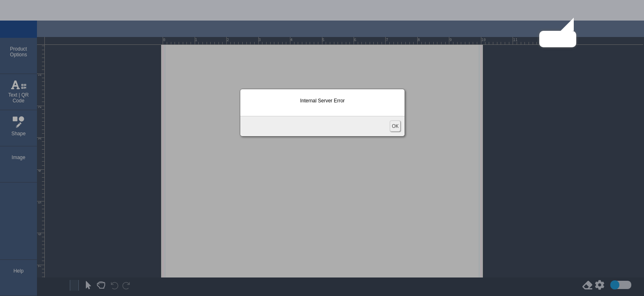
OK (395, 126)
